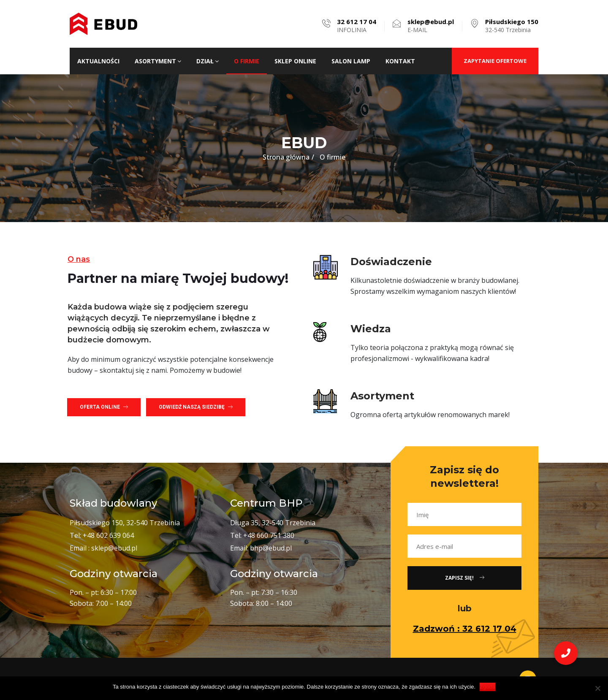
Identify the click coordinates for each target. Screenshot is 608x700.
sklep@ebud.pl (114, 548)
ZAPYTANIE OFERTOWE (495, 61)
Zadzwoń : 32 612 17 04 (465, 629)
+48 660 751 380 (269, 535)
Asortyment (158, 61)
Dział (208, 61)
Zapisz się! (465, 578)
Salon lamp (351, 61)
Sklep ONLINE (295, 61)
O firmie (247, 61)
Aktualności (98, 61)
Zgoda (487, 687)
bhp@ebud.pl (271, 548)
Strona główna (286, 157)
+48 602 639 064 (108, 535)
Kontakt (400, 61)
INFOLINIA (357, 26)
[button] (104, 407)
